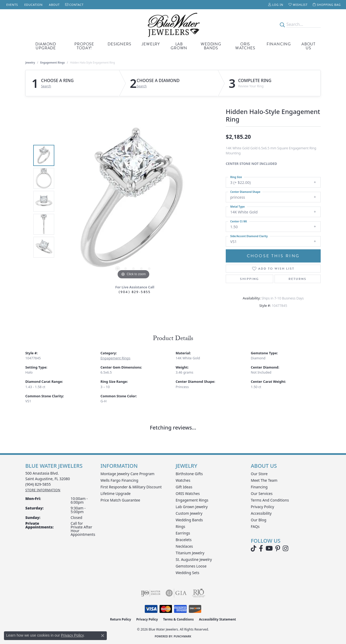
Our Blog (259, 520)
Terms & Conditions (179, 619)
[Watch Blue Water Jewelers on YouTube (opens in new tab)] (269, 548)
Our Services (262, 493)
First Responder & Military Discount (131, 487)
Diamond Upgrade (46, 46)
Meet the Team (264, 480)
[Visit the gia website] (176, 593)
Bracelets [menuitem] (184, 540)
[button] (276, 5)
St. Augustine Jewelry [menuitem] (194, 559)
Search (46, 86)
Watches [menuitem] (183, 480)
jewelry (30, 63)
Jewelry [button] (151, 44)
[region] (133, 201)
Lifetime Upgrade (116, 493)
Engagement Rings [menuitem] (192, 500)
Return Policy (121, 619)
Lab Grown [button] (179, 46)
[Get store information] (43, 490)
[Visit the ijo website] (151, 593)
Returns (297, 279)
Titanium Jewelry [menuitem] (190, 553)
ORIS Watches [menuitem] (188, 493)
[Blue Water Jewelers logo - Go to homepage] (173, 24)
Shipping (249, 279)
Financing (279, 44)
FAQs (255, 526)
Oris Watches (245, 46)
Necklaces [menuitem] (184, 546)
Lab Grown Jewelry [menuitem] (192, 507)
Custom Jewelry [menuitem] (189, 513)
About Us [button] (308, 46)
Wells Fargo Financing (119, 480)
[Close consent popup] (103, 636)
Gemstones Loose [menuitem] (191, 566)
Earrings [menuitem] (183, 533)
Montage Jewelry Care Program (128, 474)
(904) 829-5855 (135, 292)
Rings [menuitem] (180, 526)
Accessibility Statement (217, 619)
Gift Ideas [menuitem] (184, 487)
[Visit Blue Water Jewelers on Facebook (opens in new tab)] (261, 548)
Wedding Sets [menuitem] (188, 573)
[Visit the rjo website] (199, 593)
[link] (12, 5)
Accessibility (261, 513)
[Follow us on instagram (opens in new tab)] (285, 548)
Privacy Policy (262, 507)
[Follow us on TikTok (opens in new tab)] (254, 548)
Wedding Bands (211, 46)
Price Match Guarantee (120, 500)
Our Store (259, 474)
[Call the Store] (38, 484)
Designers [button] (119, 44)
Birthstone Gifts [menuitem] (189, 474)
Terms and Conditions (270, 500)
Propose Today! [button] (84, 46)
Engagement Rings (53, 63)
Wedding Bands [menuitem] (189, 520)
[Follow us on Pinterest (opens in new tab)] (278, 548)
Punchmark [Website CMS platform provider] (183, 636)
